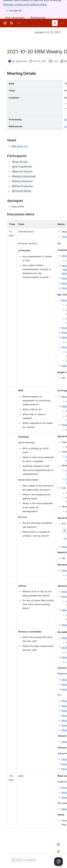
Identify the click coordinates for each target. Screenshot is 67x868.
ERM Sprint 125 (20, 146)
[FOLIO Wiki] (19, 23)
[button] (20, 162)
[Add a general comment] (23, 860)
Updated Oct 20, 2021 (47, 32)
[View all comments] (58, 844)
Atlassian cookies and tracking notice (25, 4)
